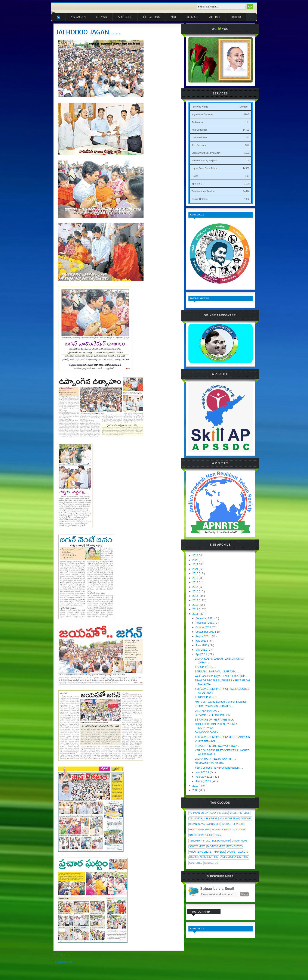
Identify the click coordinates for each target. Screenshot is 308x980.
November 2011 (205, 623)
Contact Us (211, 863)
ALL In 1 (215, 17)
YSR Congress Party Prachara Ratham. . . (219, 768)
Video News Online (200, 852)
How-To (236, 17)
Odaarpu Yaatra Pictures (205, 824)
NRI (173, 17)
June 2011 (202, 645)
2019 (196, 578)
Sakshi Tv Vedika (222, 830)
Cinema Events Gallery (234, 857)
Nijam (218, 835)
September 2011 (205, 632)
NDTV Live (219, 852)
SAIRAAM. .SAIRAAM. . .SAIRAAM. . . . (218, 672)
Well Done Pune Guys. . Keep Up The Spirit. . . (221, 676)
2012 (196, 609)
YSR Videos (211, 819)
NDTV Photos (235, 846)
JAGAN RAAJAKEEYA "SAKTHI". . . (215, 759)
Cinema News (239, 841)
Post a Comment (63, 962)
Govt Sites (196, 863)
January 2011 (204, 781)
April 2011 (202, 654)
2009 (196, 790)
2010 (196, 786)
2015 (196, 596)
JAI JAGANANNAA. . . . (208, 711)
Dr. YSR (102, 17)
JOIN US (192, 17)
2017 (196, 587)
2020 (196, 573)
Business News (216, 846)
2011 (196, 614)
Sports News (197, 846)
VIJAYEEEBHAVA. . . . (208, 741)
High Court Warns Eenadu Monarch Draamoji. (221, 702)
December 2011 (205, 618)
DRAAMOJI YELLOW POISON (212, 715)
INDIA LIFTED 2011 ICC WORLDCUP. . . (218, 746)
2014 (196, 600)
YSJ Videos (196, 819)
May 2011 (201, 650)
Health (193, 857)
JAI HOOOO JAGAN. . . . (88, 32)
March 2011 (203, 772)
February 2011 (204, 777)
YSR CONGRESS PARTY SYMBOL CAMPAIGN (222, 737)
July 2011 (201, 641)
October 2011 (204, 627)
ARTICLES (125, 17)
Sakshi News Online (201, 835)
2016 (196, 591)
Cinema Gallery (209, 857)
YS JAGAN (78, 17)
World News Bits (199, 830)
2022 (196, 564)
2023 (196, 560)
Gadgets (243, 852)
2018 (196, 582)
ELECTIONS (152, 17)
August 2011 (203, 636)
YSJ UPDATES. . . (205, 667)
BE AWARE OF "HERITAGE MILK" (215, 720)
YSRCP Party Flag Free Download (210, 841)
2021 (196, 569)
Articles (246, 819)
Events (231, 852)
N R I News (240, 830)
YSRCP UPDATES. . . (207, 697)
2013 (196, 605)
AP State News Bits (233, 824)
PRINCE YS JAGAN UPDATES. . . (215, 706)
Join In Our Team (229, 819)
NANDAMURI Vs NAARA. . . (211, 763)
